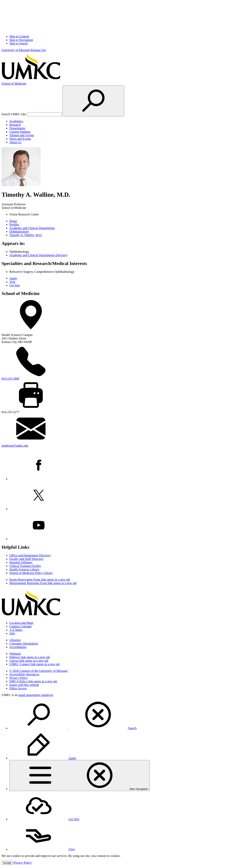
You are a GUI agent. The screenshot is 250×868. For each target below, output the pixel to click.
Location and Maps (21, 623)
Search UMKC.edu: (14, 114)
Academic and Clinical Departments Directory (38, 255)
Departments (17, 128)
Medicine (14, 84)
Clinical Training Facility (25, 566)
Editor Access (18, 688)
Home (13, 221)
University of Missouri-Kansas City (24, 50)
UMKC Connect (34, 664)
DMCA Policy (33, 681)
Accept (7, 863)
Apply (13, 278)
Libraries (15, 640)
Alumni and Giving (21, 135)
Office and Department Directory (30, 555)
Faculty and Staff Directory (26, 559)
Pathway (30, 657)
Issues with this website (24, 685)
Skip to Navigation (21, 40)
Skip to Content (19, 36)
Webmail (15, 654)
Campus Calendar (21, 626)
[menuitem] (129, 715)
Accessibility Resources (24, 674)
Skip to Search (18, 43)
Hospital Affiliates (21, 562)
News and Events (20, 139)
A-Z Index (16, 630)
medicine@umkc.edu (15, 446)
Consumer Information (24, 643)
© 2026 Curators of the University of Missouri (38, 671)
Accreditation (18, 647)
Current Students (20, 132)
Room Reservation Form (40, 580)
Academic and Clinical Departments (32, 228)
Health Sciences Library (25, 569)
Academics (16, 121)
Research (15, 125)
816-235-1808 (10, 379)
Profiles (14, 225)
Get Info (15, 285)
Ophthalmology (19, 232)
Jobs (12, 633)
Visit (12, 282)
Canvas (29, 661)
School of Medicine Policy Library (31, 573)
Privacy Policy (19, 678)
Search (73, 728)
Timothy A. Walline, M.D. (26, 235)
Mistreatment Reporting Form (43, 583)
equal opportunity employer (36, 695)
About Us (15, 142)
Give (42, 849)
